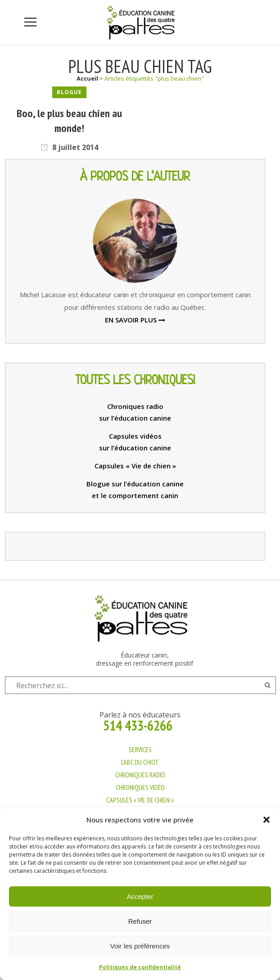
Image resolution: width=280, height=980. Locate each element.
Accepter (140, 896)
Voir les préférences (140, 946)
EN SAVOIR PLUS (135, 320)
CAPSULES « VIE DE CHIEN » (140, 800)
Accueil (87, 78)
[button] (266, 820)
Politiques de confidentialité (140, 967)
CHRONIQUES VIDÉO (140, 787)
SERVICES (140, 749)
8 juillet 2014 (69, 147)
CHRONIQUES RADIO (140, 775)
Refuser (140, 921)
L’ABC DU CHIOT (140, 762)
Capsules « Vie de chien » (135, 466)
